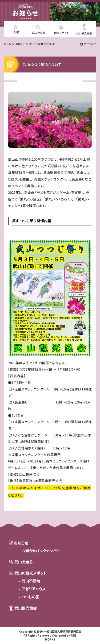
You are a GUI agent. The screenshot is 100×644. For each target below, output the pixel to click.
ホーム (7, 44)
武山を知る (23, 562)
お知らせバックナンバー (41, 551)
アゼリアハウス (34, 589)
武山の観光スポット (31, 573)
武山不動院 (31, 581)
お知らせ (20, 44)
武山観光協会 (26, 608)
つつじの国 (31, 597)
